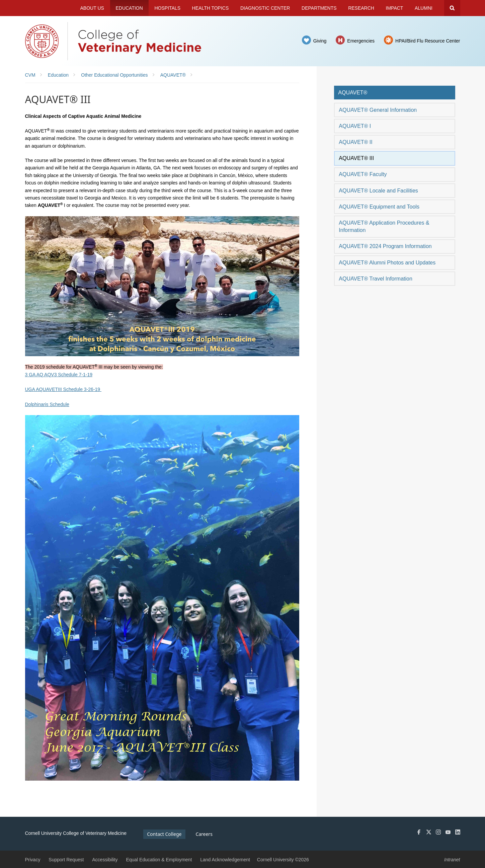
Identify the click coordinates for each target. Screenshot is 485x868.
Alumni (424, 8)
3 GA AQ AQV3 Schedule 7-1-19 (59, 375)
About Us (92, 8)
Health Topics (211, 8)
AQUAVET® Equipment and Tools (379, 207)
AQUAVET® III (356, 158)
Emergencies (361, 41)
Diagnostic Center (265, 8)
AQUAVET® (353, 93)
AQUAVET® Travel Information (376, 279)
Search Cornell (452, 8)
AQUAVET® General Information (378, 110)
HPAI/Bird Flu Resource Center (428, 41)
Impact (395, 8)
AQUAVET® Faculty (363, 174)
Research (361, 8)
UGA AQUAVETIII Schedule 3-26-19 (63, 389)
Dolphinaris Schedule (47, 404)
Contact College (164, 834)
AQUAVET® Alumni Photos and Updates (387, 263)
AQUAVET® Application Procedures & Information (384, 226)
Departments (319, 8)
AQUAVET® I (355, 126)
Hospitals (167, 8)
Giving (320, 41)
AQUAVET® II (355, 142)
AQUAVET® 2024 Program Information (385, 246)
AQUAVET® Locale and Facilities (378, 191)
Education (129, 8)
